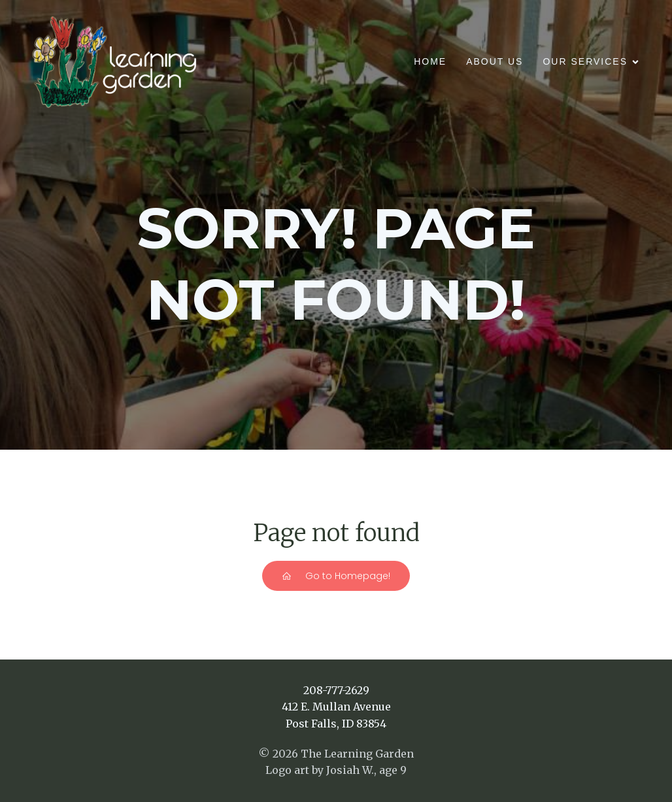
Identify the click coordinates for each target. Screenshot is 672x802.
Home (430, 61)
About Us (495, 61)
